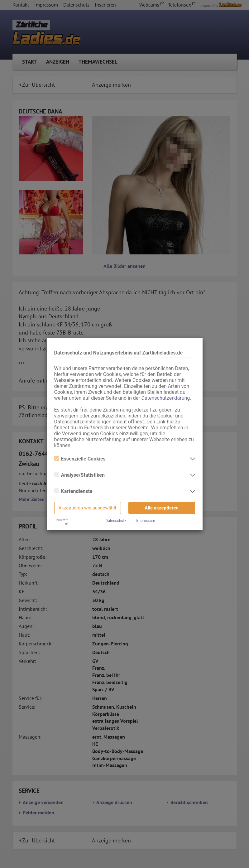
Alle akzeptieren (162, 508)
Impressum (146, 521)
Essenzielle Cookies (80, 459)
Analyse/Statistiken (79, 475)
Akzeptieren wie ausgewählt (88, 508)
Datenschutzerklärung (166, 398)
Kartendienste (73, 491)
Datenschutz (116, 521)
